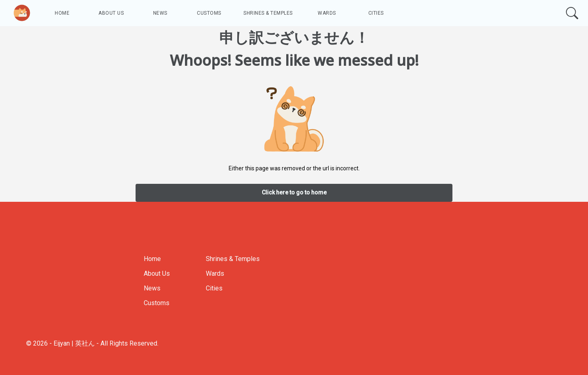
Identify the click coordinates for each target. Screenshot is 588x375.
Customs (209, 13)
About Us (111, 13)
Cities (376, 13)
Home (62, 13)
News (160, 13)
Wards (327, 13)
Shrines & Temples (268, 13)
